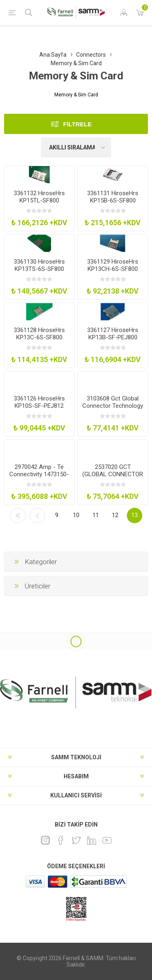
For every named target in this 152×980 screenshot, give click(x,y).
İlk (18, 516)
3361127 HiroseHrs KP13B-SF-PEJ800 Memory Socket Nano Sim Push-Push (113, 341)
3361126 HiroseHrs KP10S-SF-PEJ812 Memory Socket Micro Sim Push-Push (39, 409)
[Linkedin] (92, 840)
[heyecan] (76, 840)
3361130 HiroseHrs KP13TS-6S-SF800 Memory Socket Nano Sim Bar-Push (39, 273)
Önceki (37, 516)
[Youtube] (107, 840)
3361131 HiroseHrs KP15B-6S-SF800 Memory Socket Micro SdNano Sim (113, 204)
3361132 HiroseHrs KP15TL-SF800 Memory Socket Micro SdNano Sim (39, 204)
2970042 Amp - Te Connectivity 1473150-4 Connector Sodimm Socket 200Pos (39, 478)
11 (96, 515)
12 (115, 515)
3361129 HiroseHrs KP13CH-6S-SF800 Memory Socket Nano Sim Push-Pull (113, 273)
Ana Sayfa (53, 55)
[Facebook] (61, 840)
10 (76, 515)
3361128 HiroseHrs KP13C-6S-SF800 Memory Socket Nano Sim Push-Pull (39, 341)
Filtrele (78, 124)
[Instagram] (45, 840)
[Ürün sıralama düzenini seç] (76, 147)
